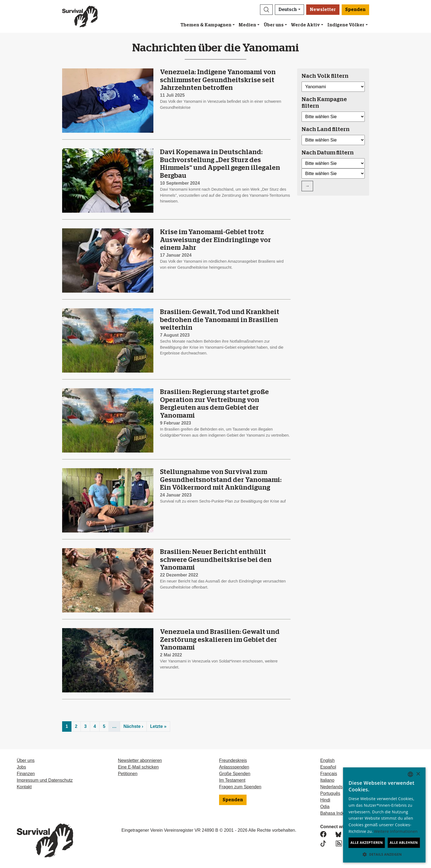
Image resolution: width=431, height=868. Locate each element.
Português (330, 793)
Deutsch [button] (288, 10)
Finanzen (26, 774)
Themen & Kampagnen (206, 25)
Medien (247, 25)
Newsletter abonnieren (140, 760)
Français (329, 774)
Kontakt (24, 787)
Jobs (21, 767)
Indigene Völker (346, 25)
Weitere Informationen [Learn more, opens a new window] (396, 831)
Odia (325, 807)
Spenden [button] (355, 10)
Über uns (274, 25)
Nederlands (331, 787)
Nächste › (133, 726)
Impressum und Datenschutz (45, 780)
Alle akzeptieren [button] (367, 843)
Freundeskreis (233, 760)
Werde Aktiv (305, 25)
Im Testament (232, 780)
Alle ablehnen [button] (404, 843)
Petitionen (128, 774)
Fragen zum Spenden (240, 787)
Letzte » (158, 726)
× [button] (418, 774)
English (327, 760)
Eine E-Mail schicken (138, 767)
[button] (266, 10)
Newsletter (323, 10)
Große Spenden (235, 774)
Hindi (325, 800)
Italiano (327, 780)
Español (328, 767)
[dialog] (384, 815)
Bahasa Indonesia (338, 813)
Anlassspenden (234, 767)
